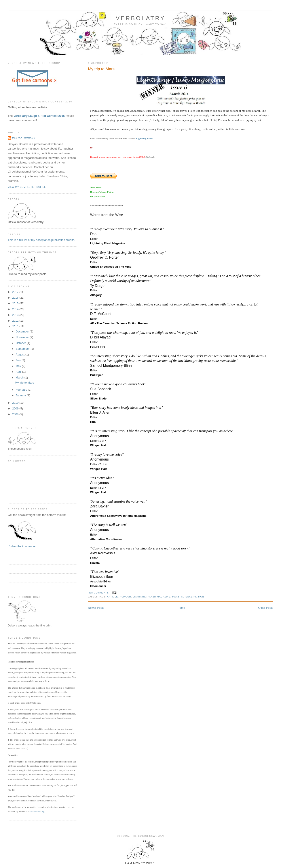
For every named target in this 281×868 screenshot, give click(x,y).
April (19, 372)
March (20, 377)
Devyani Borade (24, 138)
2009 (16, 408)
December (23, 331)
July (19, 360)
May (19, 366)
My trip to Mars (101, 69)
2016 (16, 298)
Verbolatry (140, 18)
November (23, 337)
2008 (16, 414)
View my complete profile (27, 187)
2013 (16, 315)
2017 (16, 292)
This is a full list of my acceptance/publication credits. (41, 240)
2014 (16, 309)
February (22, 390)
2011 (16, 326)
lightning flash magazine (152, 597)
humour (125, 597)
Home (181, 608)
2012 (16, 321)
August (21, 354)
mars (176, 597)
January (21, 395)
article (112, 597)
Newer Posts (96, 608)
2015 (16, 303)
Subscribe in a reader (22, 546)
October (21, 343)
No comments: (100, 593)
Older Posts (266, 608)
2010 (16, 403)
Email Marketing (37, 811)
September (23, 349)
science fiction (193, 597)
